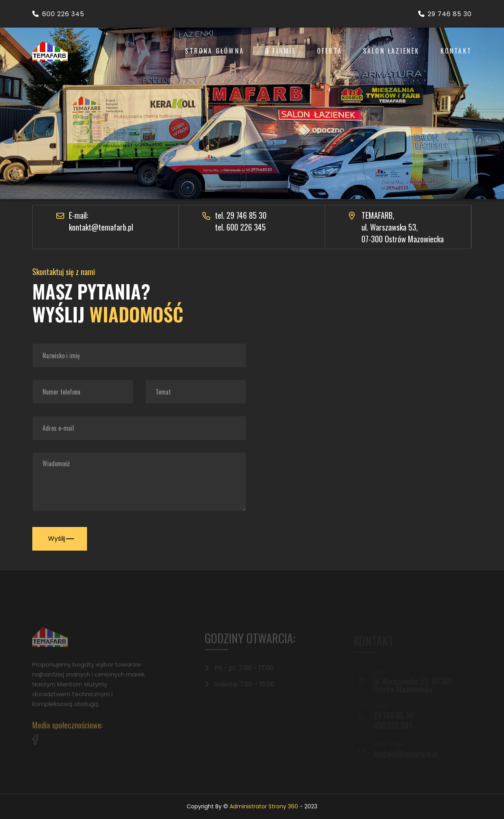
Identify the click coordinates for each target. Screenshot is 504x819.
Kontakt (456, 51)
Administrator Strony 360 (264, 806)
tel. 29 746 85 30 (241, 215)
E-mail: (79, 215)
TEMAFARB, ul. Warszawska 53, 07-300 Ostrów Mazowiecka (403, 227)
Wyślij (60, 539)
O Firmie (281, 51)
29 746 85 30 (445, 14)
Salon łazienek (391, 51)
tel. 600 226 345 (240, 227)
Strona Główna (215, 51)
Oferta (330, 51)
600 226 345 (58, 14)
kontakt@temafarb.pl (101, 227)
